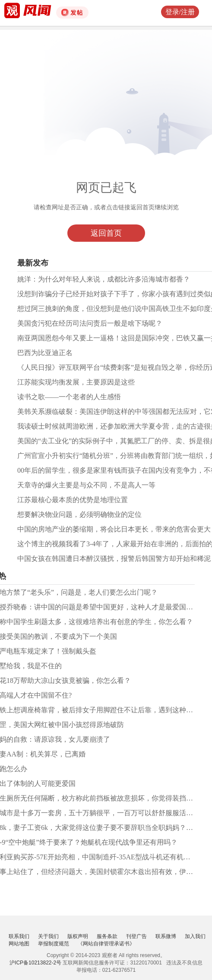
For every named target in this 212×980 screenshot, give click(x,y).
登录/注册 (180, 12)
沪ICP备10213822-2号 (35, 963)
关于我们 (48, 936)
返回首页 (106, 233)
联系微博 (166, 936)
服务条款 (107, 936)
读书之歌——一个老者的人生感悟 (69, 397)
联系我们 (19, 936)
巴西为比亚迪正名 (45, 353)
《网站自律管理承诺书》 (106, 944)
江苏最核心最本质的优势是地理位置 (73, 500)
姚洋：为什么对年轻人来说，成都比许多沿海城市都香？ (104, 279)
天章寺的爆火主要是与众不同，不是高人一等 (86, 485)
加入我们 (195, 936)
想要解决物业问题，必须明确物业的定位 (79, 514)
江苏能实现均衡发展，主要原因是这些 (76, 382)
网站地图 (19, 944)
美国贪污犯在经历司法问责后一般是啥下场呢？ (90, 323)
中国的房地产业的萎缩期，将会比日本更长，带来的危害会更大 (114, 529)
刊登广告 (136, 936)
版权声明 (78, 936)
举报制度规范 (54, 944)
